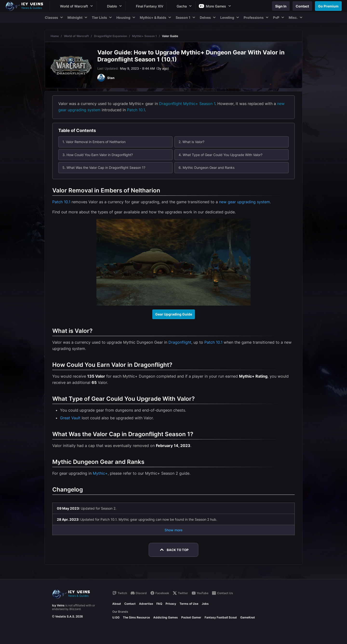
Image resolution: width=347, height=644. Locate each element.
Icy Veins (58, 605)
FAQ (159, 604)
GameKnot (248, 617)
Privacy (171, 604)
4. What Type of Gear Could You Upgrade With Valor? (220, 155)
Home (55, 36)
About (117, 604)
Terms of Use (189, 604)
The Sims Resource (136, 617)
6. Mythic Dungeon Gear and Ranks (207, 168)
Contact (130, 604)
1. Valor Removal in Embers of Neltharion (94, 142)
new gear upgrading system (244, 202)
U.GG (116, 617)
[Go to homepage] (27, 6)
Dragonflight (180, 342)
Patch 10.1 (136, 110)
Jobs (205, 604)
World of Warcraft (76, 36)
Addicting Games (166, 617)
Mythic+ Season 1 (144, 36)
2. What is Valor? (191, 142)
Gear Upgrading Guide (174, 314)
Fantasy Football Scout (221, 617)
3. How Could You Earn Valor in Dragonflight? (98, 155)
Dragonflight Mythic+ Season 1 (187, 104)
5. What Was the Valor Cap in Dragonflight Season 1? (104, 168)
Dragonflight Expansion (110, 36)
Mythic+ (100, 473)
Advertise (146, 604)
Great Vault (70, 418)
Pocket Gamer (191, 617)
